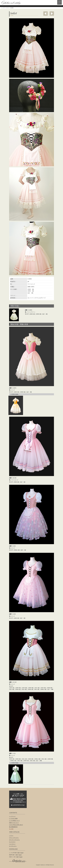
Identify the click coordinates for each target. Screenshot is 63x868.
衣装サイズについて (14, 823)
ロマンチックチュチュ (14, 840)
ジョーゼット (12, 844)
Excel (22, 853)
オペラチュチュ (13, 846)
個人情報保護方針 (13, 827)
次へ (52, 14)
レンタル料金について (14, 821)
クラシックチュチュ (14, 838)
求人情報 (11, 829)
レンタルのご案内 (13, 818)
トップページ (12, 816)
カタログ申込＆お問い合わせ (16, 825)
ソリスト (7, 8)
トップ (3, 8)
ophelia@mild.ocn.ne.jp (19, 806)
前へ (46, 14)
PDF (19, 853)
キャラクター (12, 842)
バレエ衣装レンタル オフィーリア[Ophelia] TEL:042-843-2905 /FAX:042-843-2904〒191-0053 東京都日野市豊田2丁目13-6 (19, 797)
